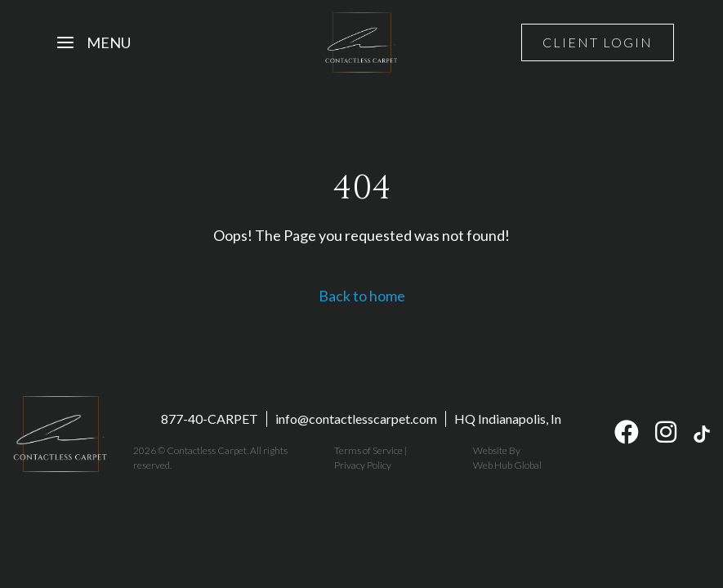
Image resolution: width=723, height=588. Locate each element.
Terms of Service (368, 450)
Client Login (598, 42)
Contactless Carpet (207, 450)
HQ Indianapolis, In (508, 419)
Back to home (362, 296)
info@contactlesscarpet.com (356, 419)
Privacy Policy (363, 465)
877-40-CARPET (210, 419)
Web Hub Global (507, 465)
